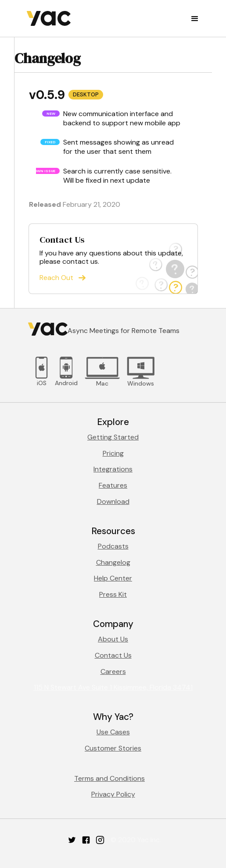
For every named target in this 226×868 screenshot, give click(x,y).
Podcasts (113, 546)
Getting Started (113, 437)
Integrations (113, 469)
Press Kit (113, 594)
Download (113, 501)
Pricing (113, 453)
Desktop (86, 94)
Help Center (113, 578)
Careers (113, 671)
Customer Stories (113, 748)
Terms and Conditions (109, 778)
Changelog (113, 562)
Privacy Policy (113, 794)
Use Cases (113, 732)
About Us (113, 639)
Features (113, 485)
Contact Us (113, 655)
